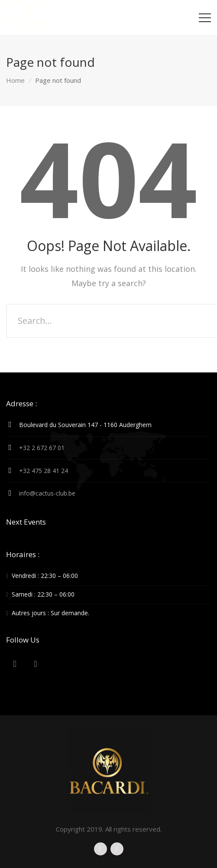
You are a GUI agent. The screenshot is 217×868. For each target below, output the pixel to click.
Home (15, 80)
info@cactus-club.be (47, 493)
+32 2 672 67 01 (42, 448)
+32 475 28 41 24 (44, 471)
